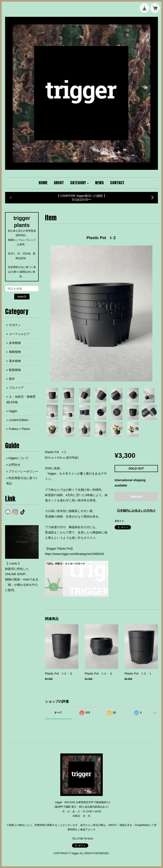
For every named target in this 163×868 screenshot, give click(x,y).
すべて (58, 713)
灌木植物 (15, 361)
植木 (12, 379)
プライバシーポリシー (23, 471)
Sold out (136, 496)
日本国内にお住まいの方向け (136, 511)
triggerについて (19, 458)
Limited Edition (19, 420)
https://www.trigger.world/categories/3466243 (75, 554)
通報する (119, 521)
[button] (80, 183)
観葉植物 (15, 370)
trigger (13, 411)
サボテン (15, 325)
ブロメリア (16, 388)
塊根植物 (15, 352)
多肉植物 (15, 343)
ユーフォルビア (19, 334)
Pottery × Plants (19, 429)
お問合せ (14, 465)
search (22, 296)
